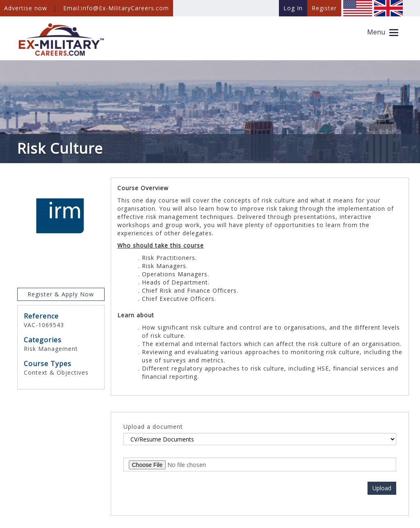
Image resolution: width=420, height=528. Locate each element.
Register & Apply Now (61, 294)
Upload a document (153, 427)
